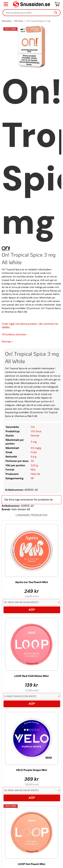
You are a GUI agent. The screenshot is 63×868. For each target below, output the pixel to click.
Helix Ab (35, 474)
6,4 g (34, 457)
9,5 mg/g (36, 448)
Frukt (34, 452)
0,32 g (34, 465)
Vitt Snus (36, 431)
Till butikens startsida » (14, 334)
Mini (33, 470)
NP (32, 478)
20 (32, 461)
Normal (35, 436)
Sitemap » (7, 342)
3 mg (34, 442)
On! (33, 427)
